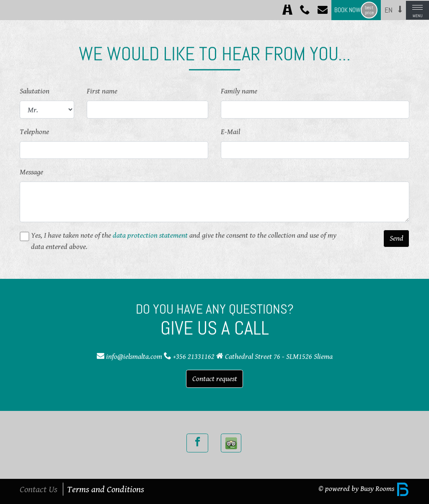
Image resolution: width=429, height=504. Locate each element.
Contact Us (39, 489)
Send (397, 238)
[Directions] (287, 10)
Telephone (34, 131)
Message (31, 171)
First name (102, 91)
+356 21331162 (194, 356)
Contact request (215, 378)
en (389, 10)
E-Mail (230, 131)
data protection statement (150, 234)
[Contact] (323, 10)
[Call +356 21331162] (305, 10)
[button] (400, 9)
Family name (239, 91)
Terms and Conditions (106, 489)
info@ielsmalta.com (134, 356)
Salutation (35, 91)
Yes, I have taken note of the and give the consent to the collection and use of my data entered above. (184, 240)
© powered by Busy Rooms (364, 488)
